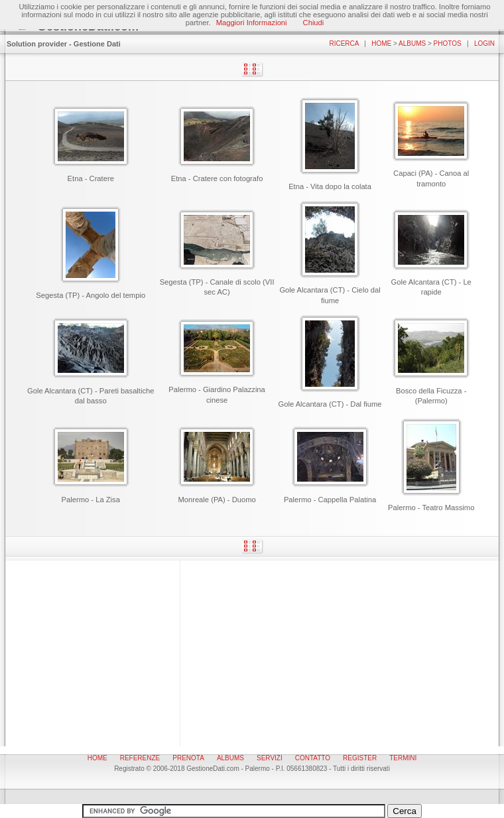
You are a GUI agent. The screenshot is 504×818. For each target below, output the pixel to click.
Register (360, 758)
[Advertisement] (252, 653)
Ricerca (344, 43)
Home (381, 43)
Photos (448, 43)
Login (484, 43)
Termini (403, 758)
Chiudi (314, 23)
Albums (412, 43)
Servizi (270, 758)
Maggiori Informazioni (252, 23)
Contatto (313, 758)
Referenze (140, 758)
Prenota (188, 758)
